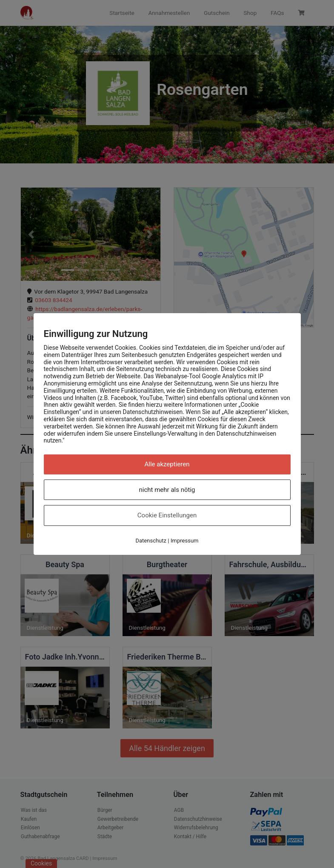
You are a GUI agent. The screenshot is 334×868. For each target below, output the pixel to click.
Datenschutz (151, 541)
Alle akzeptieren (167, 464)
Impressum (184, 541)
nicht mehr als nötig (167, 490)
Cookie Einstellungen (167, 515)
